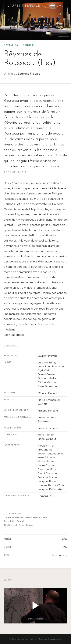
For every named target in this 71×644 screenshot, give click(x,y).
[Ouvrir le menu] (57, 6)
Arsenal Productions (50, 639)
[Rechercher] (44, 6)
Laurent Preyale (24, 6)
